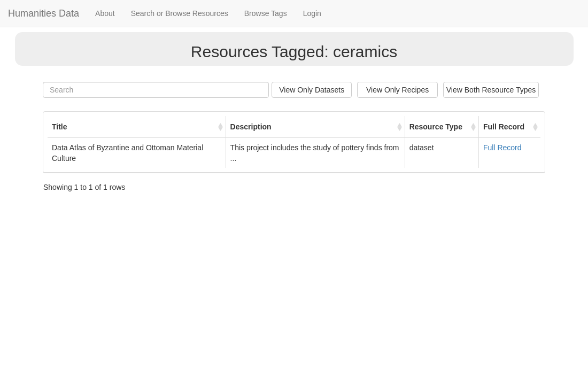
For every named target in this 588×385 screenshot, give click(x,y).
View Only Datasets (312, 90)
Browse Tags (266, 13)
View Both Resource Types (491, 90)
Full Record (502, 148)
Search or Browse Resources (180, 13)
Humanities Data (44, 13)
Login (312, 13)
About (105, 13)
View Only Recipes (397, 90)
